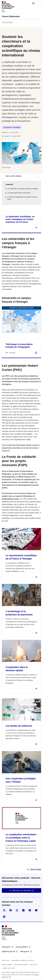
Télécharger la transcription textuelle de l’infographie (19, 346)
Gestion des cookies (9, 968)
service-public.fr (22, 947)
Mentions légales (7, 965)
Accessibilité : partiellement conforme (22, 960)
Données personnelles (21, 965)
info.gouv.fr (6, 947)
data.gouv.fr (25, 951)
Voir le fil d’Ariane (7, 22)
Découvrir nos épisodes (21, 890)
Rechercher (33, 3)
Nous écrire (33, 965)
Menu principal (40, 3)
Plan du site (5, 960)
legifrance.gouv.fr (9, 951)
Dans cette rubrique (14, 176)
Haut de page (35, 869)
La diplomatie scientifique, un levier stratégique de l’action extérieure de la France (20, 219)
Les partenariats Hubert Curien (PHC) (19, 193)
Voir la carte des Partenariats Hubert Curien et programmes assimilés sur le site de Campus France (21, 448)
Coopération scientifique (12, 127)
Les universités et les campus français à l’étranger (23, 189)
